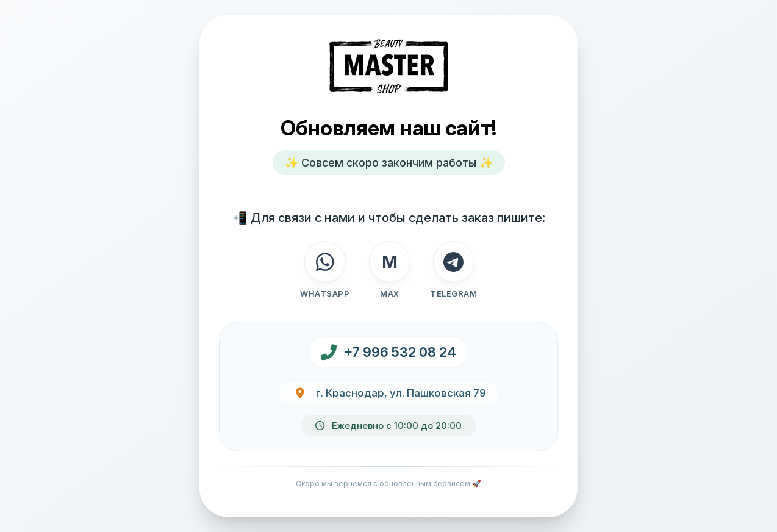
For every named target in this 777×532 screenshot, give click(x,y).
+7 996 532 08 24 (400, 352)
